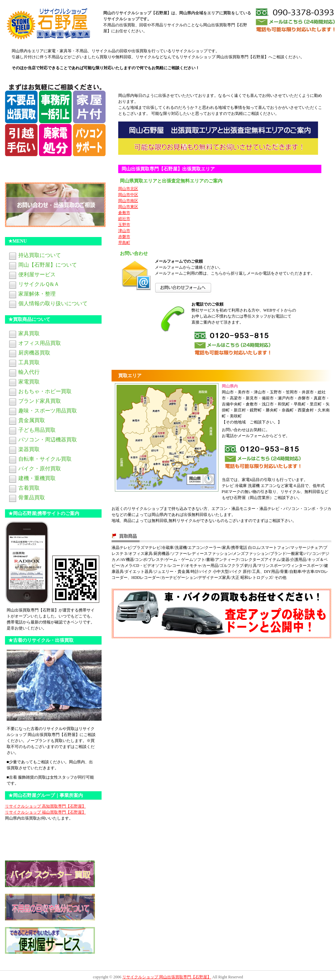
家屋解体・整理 (37, 294)
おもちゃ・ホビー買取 (45, 391)
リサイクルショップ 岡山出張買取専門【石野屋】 (167, 977)
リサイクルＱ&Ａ (39, 284)
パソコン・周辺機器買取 (48, 440)
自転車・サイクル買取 (45, 459)
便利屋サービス (37, 274)
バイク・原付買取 (40, 469)
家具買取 (29, 333)
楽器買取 (29, 449)
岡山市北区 (128, 189)
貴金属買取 (32, 420)
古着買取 (29, 488)
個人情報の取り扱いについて (53, 303)
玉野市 (124, 225)
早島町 (124, 243)
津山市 (124, 231)
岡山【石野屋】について (48, 265)
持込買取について (40, 255)
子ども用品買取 (37, 430)
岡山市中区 (128, 195)
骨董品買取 (32, 497)
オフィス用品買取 (40, 343)
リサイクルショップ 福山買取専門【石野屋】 (45, 812)
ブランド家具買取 (40, 401)
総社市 (124, 219)
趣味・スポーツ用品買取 (48, 411)
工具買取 (29, 362)
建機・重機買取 (37, 478)
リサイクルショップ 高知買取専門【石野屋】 (45, 806)
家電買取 (29, 382)
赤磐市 (124, 237)
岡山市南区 (128, 201)
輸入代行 (29, 372)
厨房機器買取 (34, 353)
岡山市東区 (128, 207)
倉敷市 (124, 213)
